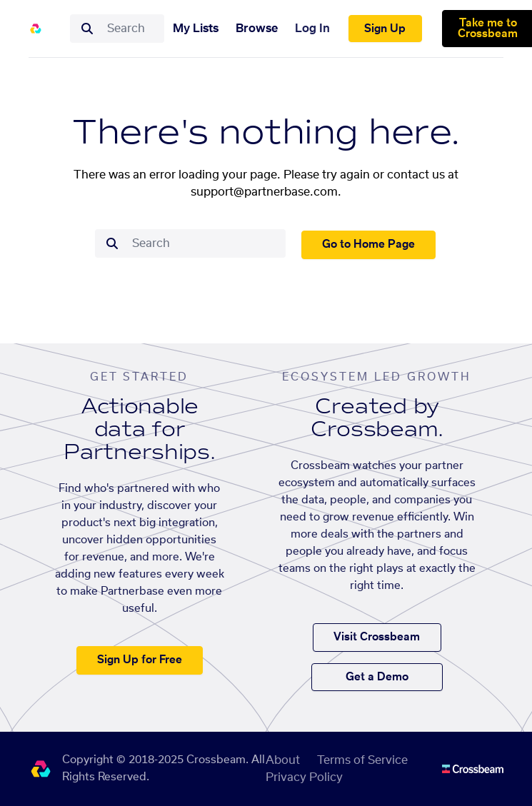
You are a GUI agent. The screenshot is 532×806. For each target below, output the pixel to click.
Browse (257, 29)
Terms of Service (362, 760)
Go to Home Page (368, 245)
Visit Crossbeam (377, 637)
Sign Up (385, 29)
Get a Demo (377, 677)
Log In (312, 29)
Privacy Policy (304, 777)
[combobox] (131, 29)
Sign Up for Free (140, 660)
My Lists (196, 29)
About (283, 760)
